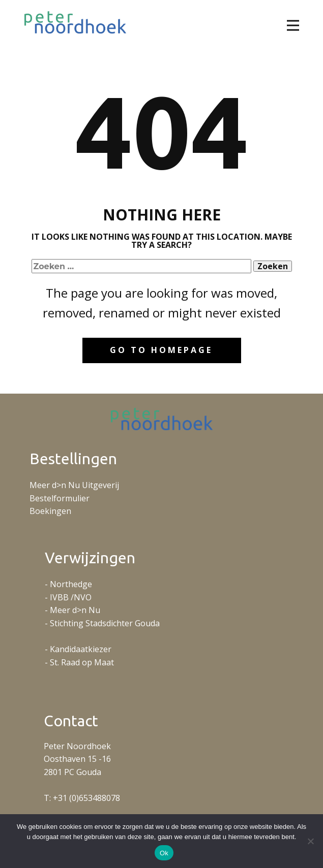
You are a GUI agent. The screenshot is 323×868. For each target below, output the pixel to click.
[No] (310, 841)
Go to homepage (161, 350)
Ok (164, 853)
